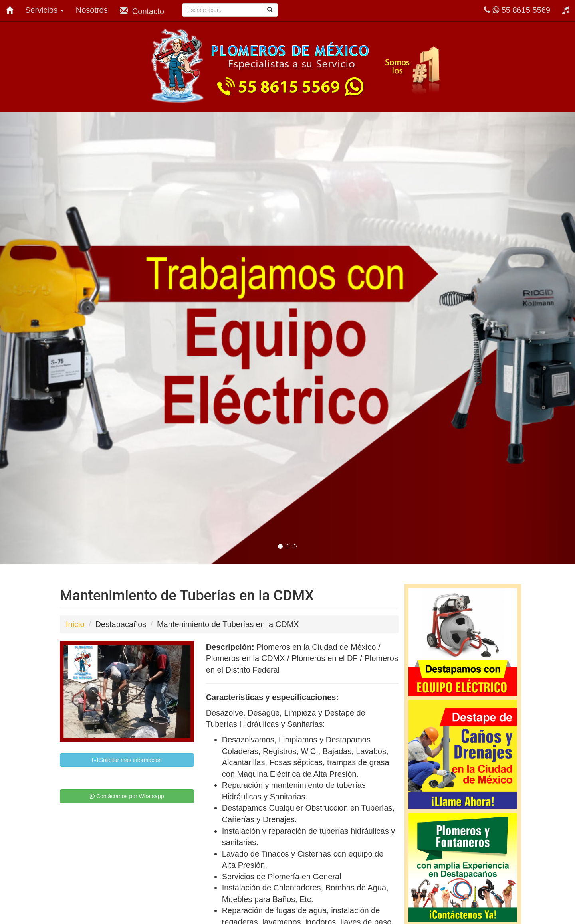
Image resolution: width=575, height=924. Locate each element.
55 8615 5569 (517, 10)
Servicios (45, 10)
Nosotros (92, 10)
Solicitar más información (127, 760)
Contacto (142, 11)
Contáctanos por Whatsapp (127, 796)
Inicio (75, 624)
